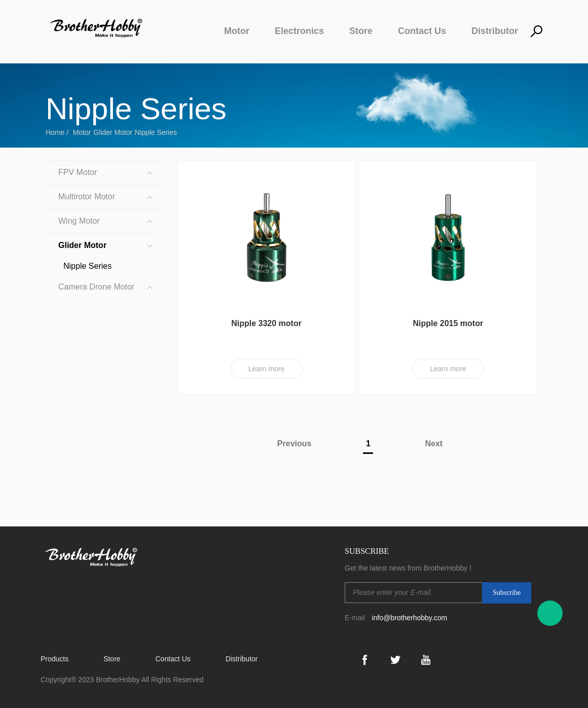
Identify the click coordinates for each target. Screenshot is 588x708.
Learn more (267, 369)
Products (54, 659)
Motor (237, 31)
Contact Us (422, 31)
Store (361, 31)
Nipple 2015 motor (448, 323)
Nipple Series (156, 132)
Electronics (299, 31)
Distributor (495, 31)
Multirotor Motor (87, 197)
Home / (58, 132)
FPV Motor (78, 172)
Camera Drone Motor (96, 287)
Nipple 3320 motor (266, 323)
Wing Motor (79, 221)
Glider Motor (113, 132)
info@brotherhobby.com (410, 618)
